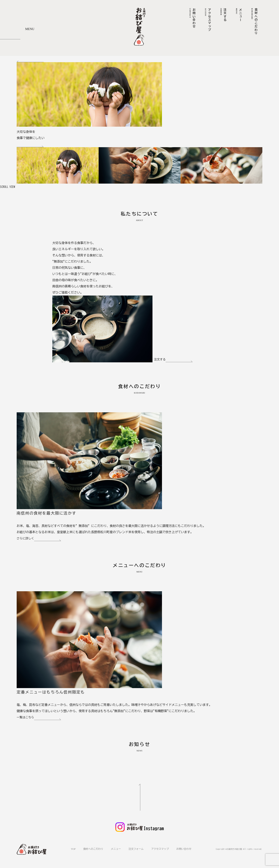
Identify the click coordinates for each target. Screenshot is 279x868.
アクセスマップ (160, 849)
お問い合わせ (184, 849)
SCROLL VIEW (9, 187)
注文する (174, 360)
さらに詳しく (39, 539)
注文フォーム (136, 849)
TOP (73, 849)
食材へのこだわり (93, 849)
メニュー (116, 849)
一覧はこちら (39, 718)
